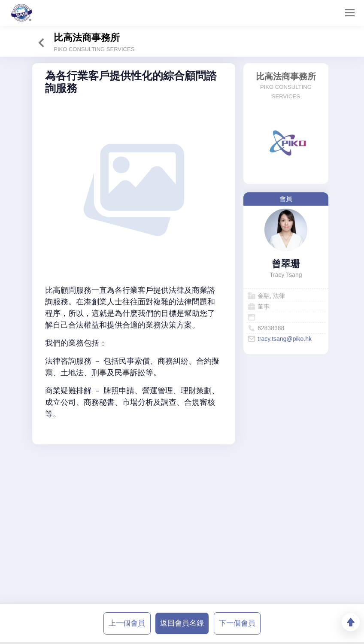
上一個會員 (127, 623)
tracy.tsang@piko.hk (285, 339)
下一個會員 (237, 623)
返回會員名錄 (182, 623)
